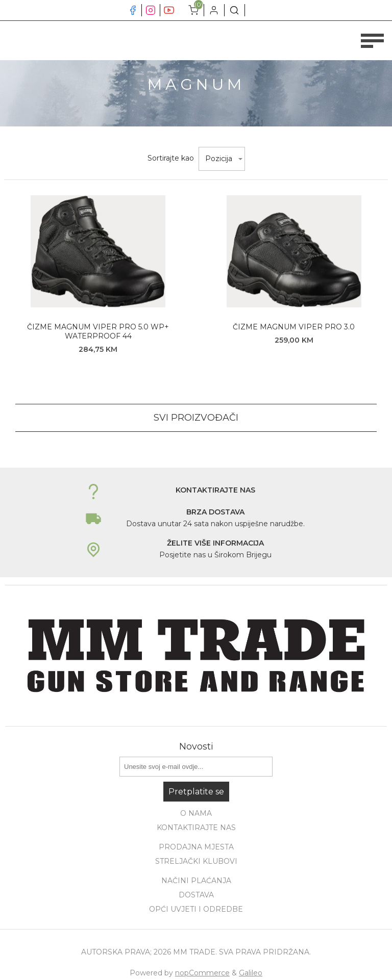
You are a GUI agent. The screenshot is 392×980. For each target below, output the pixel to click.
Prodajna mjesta (196, 847)
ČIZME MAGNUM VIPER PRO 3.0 (294, 327)
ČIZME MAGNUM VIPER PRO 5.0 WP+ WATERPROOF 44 (98, 331)
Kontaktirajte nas (196, 828)
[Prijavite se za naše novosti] (196, 767)
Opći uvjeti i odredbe (196, 909)
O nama (196, 813)
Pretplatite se (196, 792)
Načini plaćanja (196, 881)
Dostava (196, 895)
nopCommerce (202, 973)
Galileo (251, 973)
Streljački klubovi (196, 861)
